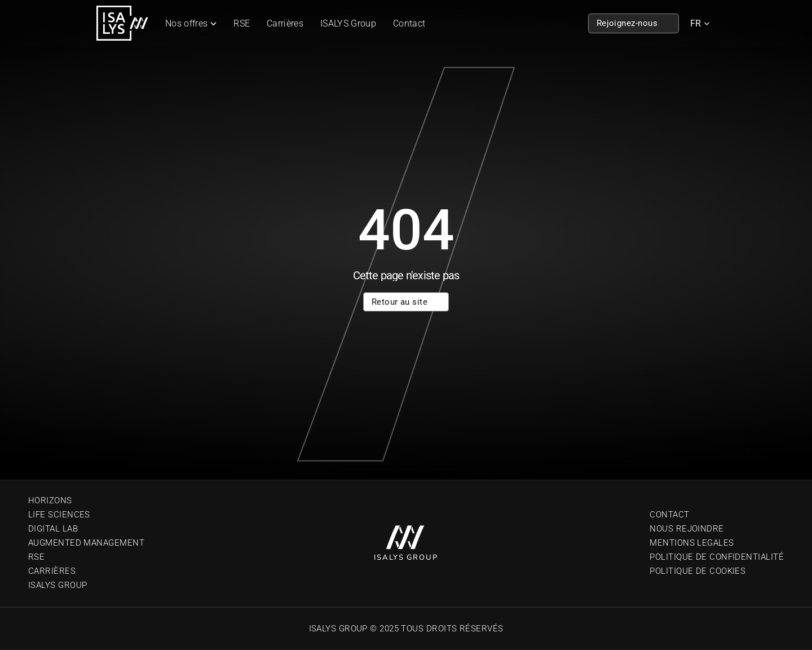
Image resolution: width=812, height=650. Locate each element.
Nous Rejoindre (687, 529)
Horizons (50, 500)
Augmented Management (86, 543)
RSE (242, 23)
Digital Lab (53, 529)
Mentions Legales (692, 543)
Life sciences (59, 515)
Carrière (49, 571)
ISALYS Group (348, 23)
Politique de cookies (698, 571)
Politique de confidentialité (717, 557)
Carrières (285, 23)
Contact (409, 23)
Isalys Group (58, 585)
